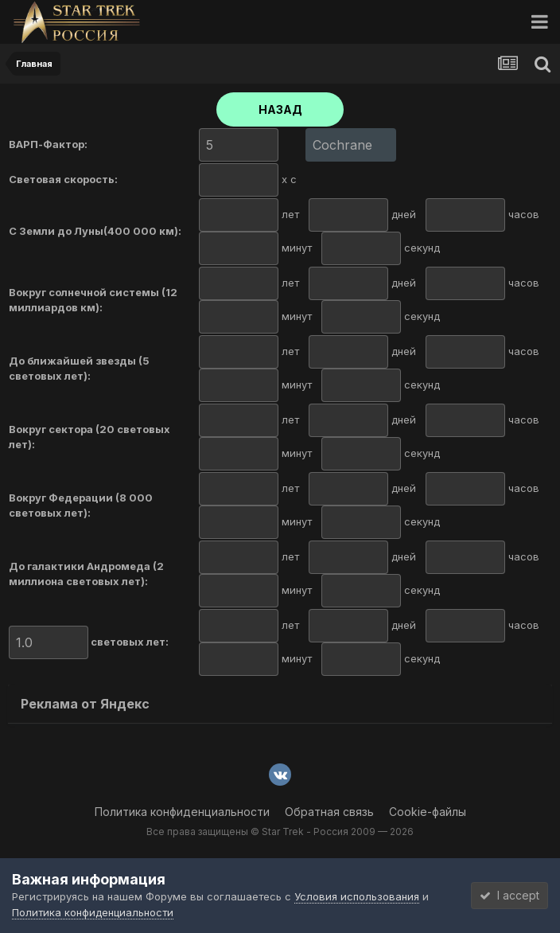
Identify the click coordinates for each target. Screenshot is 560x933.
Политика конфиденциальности (182, 812)
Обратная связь (329, 812)
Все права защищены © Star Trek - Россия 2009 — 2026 (280, 832)
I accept (509, 895)
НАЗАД (280, 109)
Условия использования (357, 896)
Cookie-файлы (428, 812)
